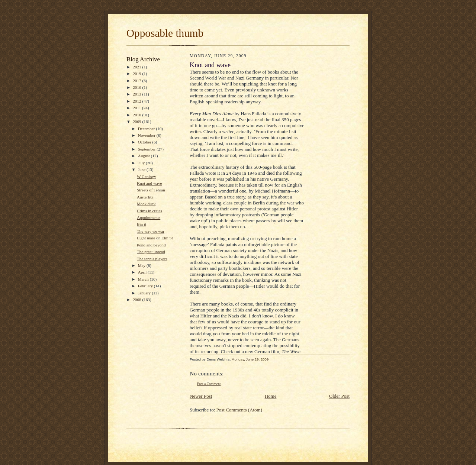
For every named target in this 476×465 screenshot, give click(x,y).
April (143, 272)
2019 (137, 74)
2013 (137, 94)
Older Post (339, 396)
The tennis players (152, 259)
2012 (137, 101)
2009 (137, 122)
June (142, 169)
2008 (137, 300)
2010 (137, 115)
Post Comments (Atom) (239, 410)
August (144, 156)
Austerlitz (145, 197)
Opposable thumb (165, 33)
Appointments (149, 217)
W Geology (147, 177)
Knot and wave (149, 183)
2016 (137, 87)
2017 (137, 81)
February (146, 286)
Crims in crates (149, 211)
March (144, 279)
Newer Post (201, 396)
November (147, 135)
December (147, 129)
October (145, 142)
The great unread (151, 252)
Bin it (141, 224)
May (142, 265)
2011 (137, 108)
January (145, 293)
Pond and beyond (151, 245)
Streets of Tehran (151, 190)
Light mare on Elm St (155, 238)
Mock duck (146, 204)
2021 (137, 67)
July (142, 163)
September (147, 149)
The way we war (151, 231)
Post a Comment (209, 384)
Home (271, 396)
